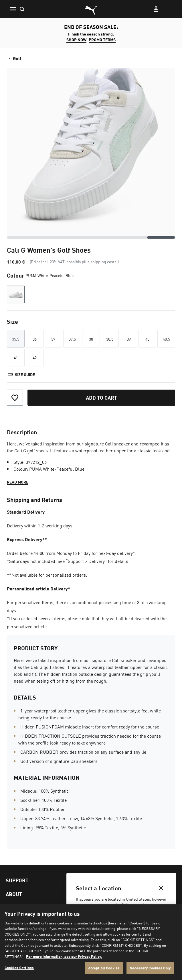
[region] (91, 942)
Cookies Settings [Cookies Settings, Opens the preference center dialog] (19, 968)
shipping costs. (104, 262)
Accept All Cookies (104, 968)
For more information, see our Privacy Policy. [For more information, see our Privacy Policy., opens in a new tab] (64, 956)
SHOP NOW (76, 40)
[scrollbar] (91, 237)
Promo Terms (102, 40)
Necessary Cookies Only (150, 968)
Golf (14, 58)
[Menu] (13, 9)
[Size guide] (21, 374)
